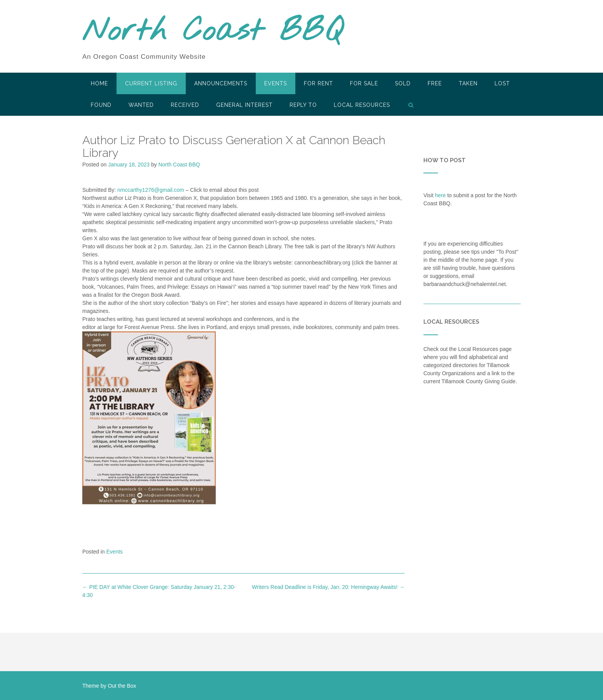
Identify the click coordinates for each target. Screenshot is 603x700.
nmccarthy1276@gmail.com (151, 190)
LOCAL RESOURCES (362, 105)
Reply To (303, 105)
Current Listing (151, 83)
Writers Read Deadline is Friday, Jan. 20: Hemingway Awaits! (328, 587)
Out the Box (122, 686)
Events (276, 83)
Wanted (141, 105)
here (440, 195)
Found (101, 105)
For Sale (364, 83)
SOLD (403, 83)
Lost (502, 83)
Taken (468, 83)
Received (185, 105)
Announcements (221, 83)
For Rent (318, 83)
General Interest (244, 105)
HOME (99, 83)
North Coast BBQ (212, 32)
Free (435, 83)
